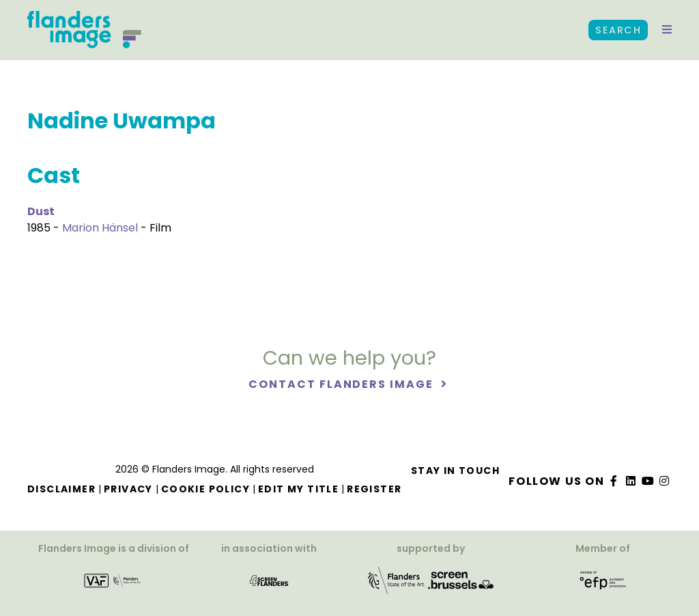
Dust (41, 211)
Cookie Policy (205, 489)
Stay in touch (455, 471)
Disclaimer (61, 489)
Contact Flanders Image (342, 384)
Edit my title (298, 489)
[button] (667, 30)
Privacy (128, 489)
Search (618, 30)
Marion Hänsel (100, 228)
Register (374, 489)
